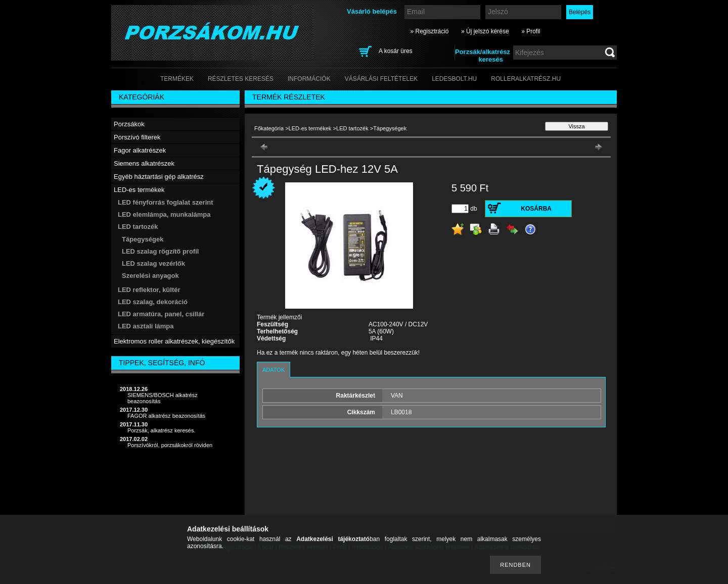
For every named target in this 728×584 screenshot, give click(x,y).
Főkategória (269, 128)
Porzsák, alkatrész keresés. (162, 430)
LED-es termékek (310, 128)
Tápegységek (143, 239)
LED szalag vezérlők (153, 263)
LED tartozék (352, 128)
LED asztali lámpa (146, 326)
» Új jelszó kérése (485, 31)
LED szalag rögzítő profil (160, 251)
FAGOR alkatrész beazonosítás (166, 416)
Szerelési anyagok (150, 276)
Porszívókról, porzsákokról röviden (170, 445)
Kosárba (536, 209)
